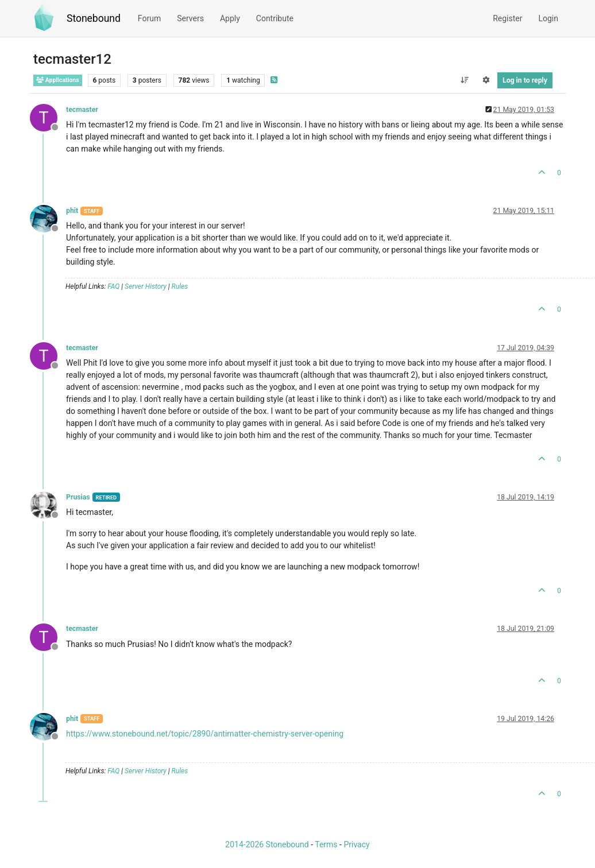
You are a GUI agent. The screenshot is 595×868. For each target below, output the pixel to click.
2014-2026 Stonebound (267, 844)
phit (72, 211)
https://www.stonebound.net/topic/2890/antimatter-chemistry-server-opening (205, 734)
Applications (58, 80)
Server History (146, 286)
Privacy (356, 844)
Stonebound (94, 18)
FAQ (113, 286)
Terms (326, 844)
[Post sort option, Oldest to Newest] (464, 80)
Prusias (78, 497)
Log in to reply (525, 80)
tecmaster (82, 110)
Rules (180, 286)
